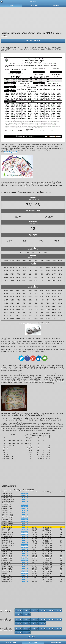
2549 (33, 623)
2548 (26, 623)
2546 (57, 619)
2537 (49, 610)
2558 (26, 632)
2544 (41, 619)
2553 (33, 629)
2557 (18, 632)
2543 (33, 619)
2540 (26, 614)
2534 (26, 610)
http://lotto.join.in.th (11, 152)
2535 (33, 610)
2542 (26, 619)
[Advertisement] (33, 19)
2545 (49, 619)
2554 (41, 629)
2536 (41, 610)
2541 (18, 619)
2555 (49, 629)
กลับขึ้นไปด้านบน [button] (33, 637)
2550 (41, 623)
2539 (18, 614)
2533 (18, 610)
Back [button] (2, 2)
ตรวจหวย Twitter (33, 642)
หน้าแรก (11, 5)
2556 (57, 629)
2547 (18, 623)
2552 (26, 629)
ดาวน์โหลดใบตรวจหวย (33, 41)
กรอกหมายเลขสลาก (33, 5)
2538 (57, 610)
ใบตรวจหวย (24, 494)
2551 (18, 629)
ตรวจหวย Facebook (11, 642)
